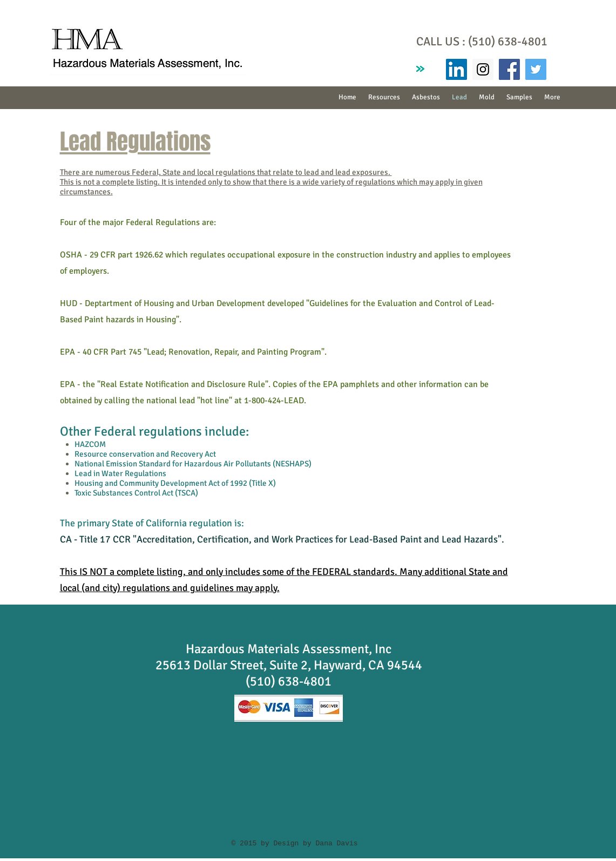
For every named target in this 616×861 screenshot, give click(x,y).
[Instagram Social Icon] (483, 69)
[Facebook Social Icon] (509, 69)
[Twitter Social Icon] (536, 69)
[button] (426, 97)
